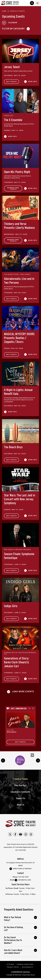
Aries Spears (12, 732)
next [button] (38, 760)
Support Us (20, 798)
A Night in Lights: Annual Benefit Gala (18, 392)
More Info (33, 82)
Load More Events (23, 692)
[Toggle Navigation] (37, 3)
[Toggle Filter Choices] (17, 29)
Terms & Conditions (25, 964)
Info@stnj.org (25, 880)
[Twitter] (10, 834)
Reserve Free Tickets (13, 189)
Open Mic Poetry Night (17, 172)
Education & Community (20, 792)
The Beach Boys (13, 447)
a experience (20, 972)
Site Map (10, 964)
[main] (20, 379)
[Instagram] (26, 834)
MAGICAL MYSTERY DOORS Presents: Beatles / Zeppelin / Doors (19, 338)
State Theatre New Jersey (16, 3)
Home (4, 11)
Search (32, 3)
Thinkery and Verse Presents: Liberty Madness (19, 226)
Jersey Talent (12, 67)
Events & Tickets (21, 779)
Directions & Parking (22, 869)
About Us (21, 805)
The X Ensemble (13, 120)
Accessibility (28, 967)
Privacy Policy (13, 967)
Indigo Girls (11, 606)
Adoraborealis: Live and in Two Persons (19, 281)
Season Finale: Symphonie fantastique (19, 556)
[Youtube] (21, 834)
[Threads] (31, 834)
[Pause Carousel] (32, 755)
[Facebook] (15, 834)
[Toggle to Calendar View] (10, 23)
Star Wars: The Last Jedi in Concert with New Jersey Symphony (20, 499)
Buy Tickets (11, 82)
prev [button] (3, 760)
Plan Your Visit (21, 785)
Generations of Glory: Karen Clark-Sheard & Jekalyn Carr (17, 662)
